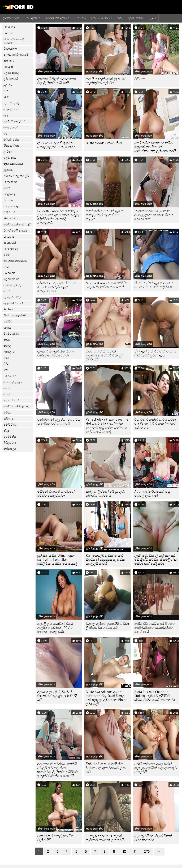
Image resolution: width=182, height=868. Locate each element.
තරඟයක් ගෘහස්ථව (15, 261)
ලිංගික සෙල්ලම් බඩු (16, 315)
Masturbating (11, 218)
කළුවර (8, 322)
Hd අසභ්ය (10, 376)
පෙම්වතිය (10, 437)
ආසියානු (9, 419)
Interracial (10, 243)
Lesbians (9, 237)
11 (135, 851)
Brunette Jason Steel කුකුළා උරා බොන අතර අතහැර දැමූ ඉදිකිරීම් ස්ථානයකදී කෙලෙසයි (58, 217)
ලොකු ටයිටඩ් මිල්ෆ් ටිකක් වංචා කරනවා (153, 838)
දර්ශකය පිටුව (11, 18)
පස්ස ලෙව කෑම (13, 285)
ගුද (5, 134)
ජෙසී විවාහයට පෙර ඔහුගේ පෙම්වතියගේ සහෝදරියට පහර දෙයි (155, 628)
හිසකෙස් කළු (12, 146)
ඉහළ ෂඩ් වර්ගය (101, 18)
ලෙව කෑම (10, 158)
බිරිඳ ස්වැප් (10, 443)
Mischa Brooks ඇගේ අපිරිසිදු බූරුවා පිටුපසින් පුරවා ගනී (107, 285)
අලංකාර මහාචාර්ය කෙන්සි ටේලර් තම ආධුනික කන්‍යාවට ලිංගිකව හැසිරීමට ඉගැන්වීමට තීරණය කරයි (57, 770)
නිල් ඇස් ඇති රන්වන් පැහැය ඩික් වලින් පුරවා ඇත (155, 353)
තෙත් (7, 291)
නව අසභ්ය (33, 18)
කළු (6, 370)
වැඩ (6, 267)
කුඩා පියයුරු (11, 103)
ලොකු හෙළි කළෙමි (16, 55)
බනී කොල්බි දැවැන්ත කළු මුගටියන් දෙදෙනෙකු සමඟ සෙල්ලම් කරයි (105, 560)
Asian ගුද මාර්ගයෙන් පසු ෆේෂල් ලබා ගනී (152, 494)
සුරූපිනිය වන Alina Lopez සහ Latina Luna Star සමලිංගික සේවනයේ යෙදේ (57, 560)
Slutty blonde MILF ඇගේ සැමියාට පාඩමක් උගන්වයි (105, 838)
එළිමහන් (9, 212)
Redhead (9, 309)
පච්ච (7, 255)
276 (147, 851)
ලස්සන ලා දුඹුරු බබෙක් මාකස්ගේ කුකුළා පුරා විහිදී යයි (57, 696)
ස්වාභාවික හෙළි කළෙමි (14, 41)
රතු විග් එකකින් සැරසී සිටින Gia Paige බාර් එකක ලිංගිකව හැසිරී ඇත (155, 423)
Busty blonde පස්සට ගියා (104, 143)
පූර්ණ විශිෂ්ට (136, 18)
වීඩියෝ (140, 79)
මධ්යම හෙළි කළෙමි (16, 176)
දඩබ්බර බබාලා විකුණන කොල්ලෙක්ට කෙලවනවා (56, 145)
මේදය (7, 413)
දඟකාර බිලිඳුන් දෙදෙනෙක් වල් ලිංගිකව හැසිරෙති (57, 81)
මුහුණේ (8, 170)
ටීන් (6, 91)
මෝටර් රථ (10, 425)
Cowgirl (8, 67)
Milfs (6, 97)
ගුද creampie (11, 279)
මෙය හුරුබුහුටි (13, 382)
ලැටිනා (8, 152)
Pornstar (9, 200)
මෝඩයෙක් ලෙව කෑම (17, 224)
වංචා (6, 358)
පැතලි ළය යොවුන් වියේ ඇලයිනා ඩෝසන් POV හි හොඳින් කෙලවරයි (55, 628)
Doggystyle (10, 49)
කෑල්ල (7, 346)
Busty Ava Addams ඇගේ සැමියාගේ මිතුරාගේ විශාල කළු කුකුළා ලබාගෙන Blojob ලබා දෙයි (107, 698)
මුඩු (6, 115)
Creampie (9, 273)
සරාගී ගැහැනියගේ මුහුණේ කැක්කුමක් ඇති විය (106, 81)
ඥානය (7, 328)
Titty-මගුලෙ (11, 249)
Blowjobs (9, 27)
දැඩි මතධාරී (11, 79)
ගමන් (7, 188)
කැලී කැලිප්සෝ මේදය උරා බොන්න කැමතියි (105, 494)
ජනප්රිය (80, 18)
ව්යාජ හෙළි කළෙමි (16, 231)
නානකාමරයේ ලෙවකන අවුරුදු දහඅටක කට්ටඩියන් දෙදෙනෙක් (154, 215)
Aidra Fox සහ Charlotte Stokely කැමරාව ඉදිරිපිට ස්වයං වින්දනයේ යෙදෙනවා (155, 696)
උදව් (153, 18)
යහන (7, 388)
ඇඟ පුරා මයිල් (12, 297)
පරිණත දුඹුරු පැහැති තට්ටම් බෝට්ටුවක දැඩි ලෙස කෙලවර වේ (58, 287)
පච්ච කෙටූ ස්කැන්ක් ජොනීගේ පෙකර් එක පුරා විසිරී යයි (105, 355)
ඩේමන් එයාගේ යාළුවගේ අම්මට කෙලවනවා (56, 494)
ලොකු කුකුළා (12, 73)
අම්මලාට (9, 352)
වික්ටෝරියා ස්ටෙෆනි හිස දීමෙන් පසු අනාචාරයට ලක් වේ (106, 768)
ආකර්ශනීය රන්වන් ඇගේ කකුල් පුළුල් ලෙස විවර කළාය (105, 215)
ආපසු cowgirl (12, 206)
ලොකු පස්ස (11, 109)
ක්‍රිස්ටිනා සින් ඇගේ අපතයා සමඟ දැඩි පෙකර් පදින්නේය (155, 285)
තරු (120, 18)
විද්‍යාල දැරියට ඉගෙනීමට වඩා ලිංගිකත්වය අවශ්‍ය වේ (107, 626)
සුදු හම (8, 85)
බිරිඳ (6, 364)
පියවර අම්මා (11, 334)
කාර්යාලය (10, 449)
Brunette (9, 61)
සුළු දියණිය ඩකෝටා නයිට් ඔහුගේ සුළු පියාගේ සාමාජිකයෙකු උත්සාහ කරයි (155, 147)
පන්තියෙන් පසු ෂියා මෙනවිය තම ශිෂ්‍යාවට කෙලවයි (59, 421)
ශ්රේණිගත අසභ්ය (57, 18)
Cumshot (9, 33)
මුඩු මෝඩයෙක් (13, 303)
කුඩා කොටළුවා (13, 164)
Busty (7, 340)
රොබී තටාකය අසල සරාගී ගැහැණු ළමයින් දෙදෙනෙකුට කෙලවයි (156, 768)
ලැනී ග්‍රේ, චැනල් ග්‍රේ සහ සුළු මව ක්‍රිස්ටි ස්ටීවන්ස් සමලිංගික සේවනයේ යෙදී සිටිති (155, 560)
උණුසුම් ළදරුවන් (14, 121)
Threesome (10, 182)
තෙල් (7, 394)
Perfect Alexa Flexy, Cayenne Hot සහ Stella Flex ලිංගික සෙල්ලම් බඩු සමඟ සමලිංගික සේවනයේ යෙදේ (107, 425)
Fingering (9, 194)
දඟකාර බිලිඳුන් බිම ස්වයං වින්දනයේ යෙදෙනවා (55, 353)
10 (124, 851)
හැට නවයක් (11, 400)
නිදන (7, 431)
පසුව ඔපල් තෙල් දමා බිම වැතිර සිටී (55, 838)
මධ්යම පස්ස (11, 140)
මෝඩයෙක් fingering (16, 406)
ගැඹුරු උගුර (11, 127)
